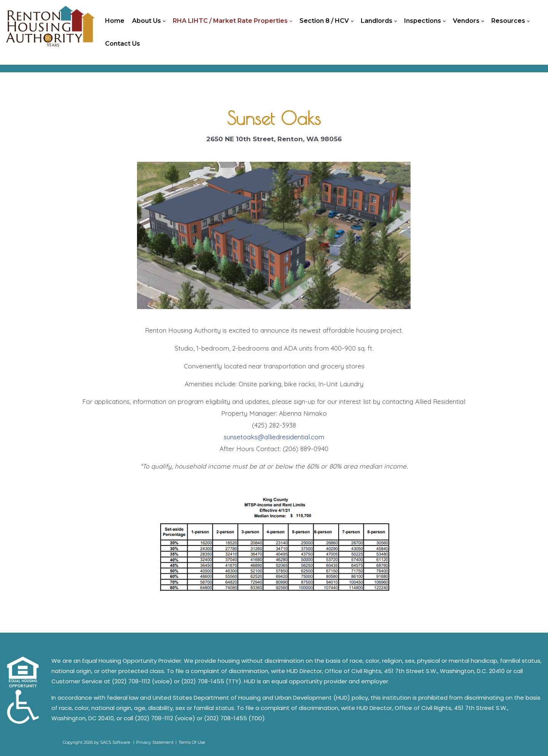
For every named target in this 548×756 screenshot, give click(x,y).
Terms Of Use (192, 742)
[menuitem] (115, 21)
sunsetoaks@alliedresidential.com (274, 437)
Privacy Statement (155, 742)
